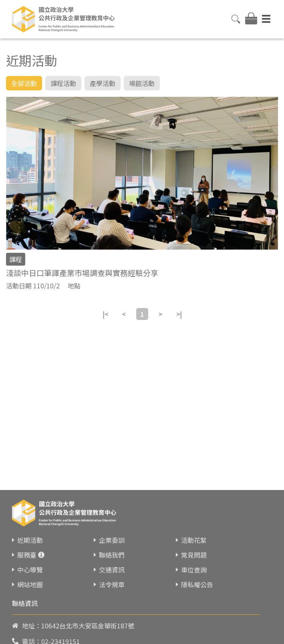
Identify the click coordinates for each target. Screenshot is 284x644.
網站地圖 (30, 583)
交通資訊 (112, 568)
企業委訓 (112, 539)
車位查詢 (194, 568)
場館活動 (142, 83)
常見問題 (194, 554)
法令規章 (112, 583)
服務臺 (27, 554)
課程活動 (63, 83)
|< (105, 314)
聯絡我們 (112, 554)
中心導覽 (30, 568)
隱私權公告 (197, 583)
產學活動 (103, 83)
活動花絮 (194, 539)
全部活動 (24, 83)
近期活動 (30, 539)
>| (179, 314)
